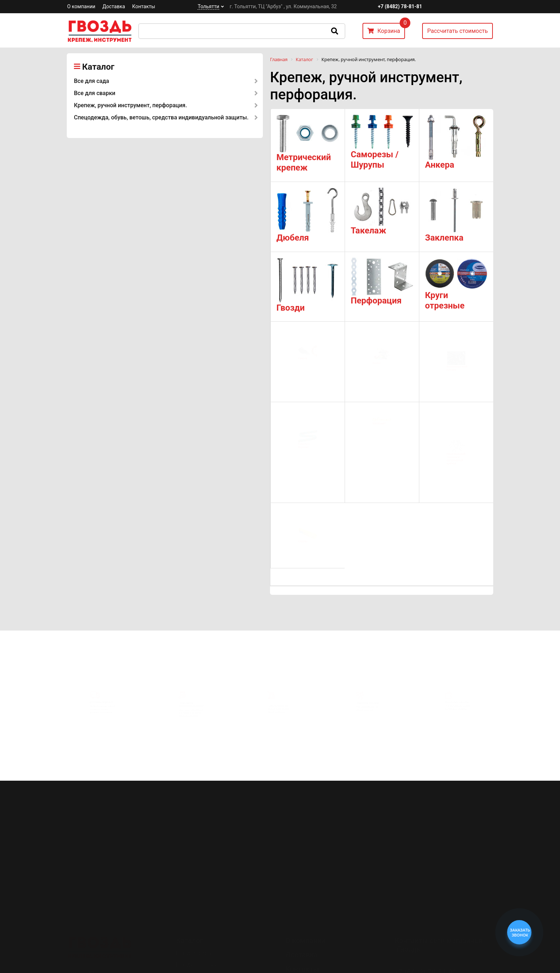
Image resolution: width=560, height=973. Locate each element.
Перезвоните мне (423, 957)
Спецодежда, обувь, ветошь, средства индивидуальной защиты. (161, 117)
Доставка (114, 6)
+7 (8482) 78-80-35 (426, 937)
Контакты (144, 6)
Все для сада (91, 81)
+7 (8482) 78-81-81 (400, 6)
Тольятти (208, 6)
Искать (335, 31)
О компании (81, 6)
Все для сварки (95, 93)
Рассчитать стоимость (457, 31)
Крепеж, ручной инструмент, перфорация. (131, 105)
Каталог (98, 67)
